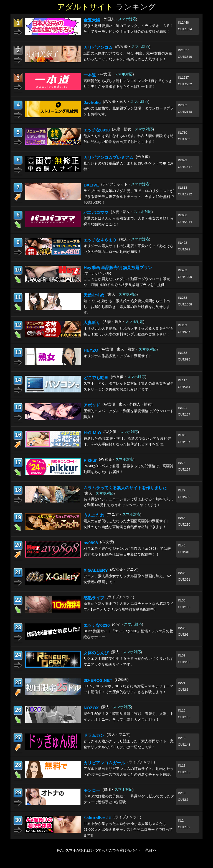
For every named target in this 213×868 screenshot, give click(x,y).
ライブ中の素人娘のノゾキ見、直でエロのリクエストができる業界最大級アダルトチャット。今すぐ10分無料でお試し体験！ (129, 197)
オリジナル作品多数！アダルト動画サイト (118, 356)
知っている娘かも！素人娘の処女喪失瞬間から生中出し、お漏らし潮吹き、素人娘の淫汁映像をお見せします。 (127, 307)
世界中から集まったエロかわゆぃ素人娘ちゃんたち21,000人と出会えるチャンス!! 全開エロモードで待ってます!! (128, 830)
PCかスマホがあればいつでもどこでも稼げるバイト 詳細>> (106, 850)
